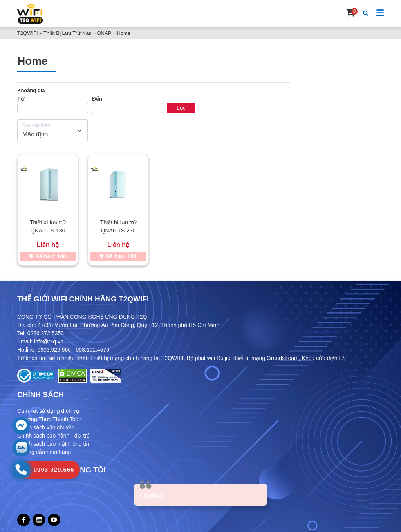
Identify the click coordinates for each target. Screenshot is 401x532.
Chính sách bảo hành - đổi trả (53, 436)
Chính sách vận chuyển (46, 427)
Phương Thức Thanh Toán (49, 419)
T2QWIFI (28, 33)
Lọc (181, 108)
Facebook (152, 496)
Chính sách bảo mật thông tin (53, 444)
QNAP (104, 33)
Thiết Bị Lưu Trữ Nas (67, 33)
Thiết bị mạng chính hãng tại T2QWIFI (137, 358)
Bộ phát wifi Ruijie (208, 358)
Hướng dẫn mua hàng (44, 452)
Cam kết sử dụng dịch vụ (48, 411)
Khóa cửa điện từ (323, 358)
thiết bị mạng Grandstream (266, 358)
